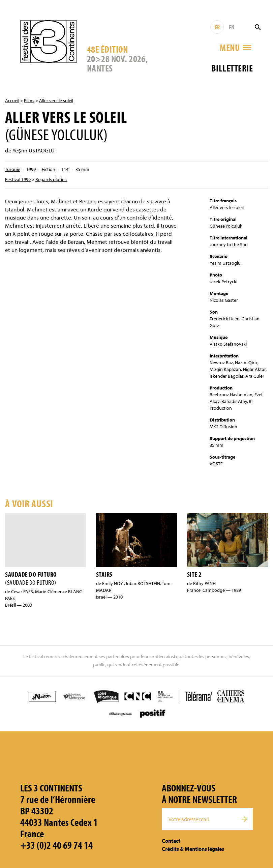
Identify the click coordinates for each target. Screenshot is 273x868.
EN (232, 27)
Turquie (13, 169)
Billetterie (232, 68)
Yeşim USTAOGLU (34, 150)
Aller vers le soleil (56, 100)
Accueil (12, 100)
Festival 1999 (18, 179)
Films (29, 100)
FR (217, 27)
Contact (171, 841)
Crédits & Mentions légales (193, 849)
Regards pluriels (51, 179)
